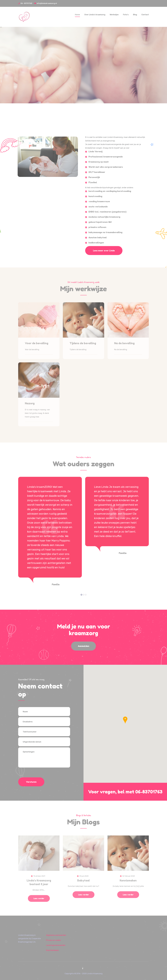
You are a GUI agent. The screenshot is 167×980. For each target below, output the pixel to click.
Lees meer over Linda (104, 251)
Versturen (31, 782)
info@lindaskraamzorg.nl (46, 3)
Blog (135, 15)
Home (77, 15)
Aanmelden (83, 646)
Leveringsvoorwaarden (56, 945)
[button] (125, 720)
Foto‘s (126, 15)
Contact (145, 15)
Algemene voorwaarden (56, 935)
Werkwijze (114, 15)
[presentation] (35, 773)
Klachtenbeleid (52, 950)
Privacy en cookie (53, 940)
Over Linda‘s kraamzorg (95, 15)
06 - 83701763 (25, 3)
